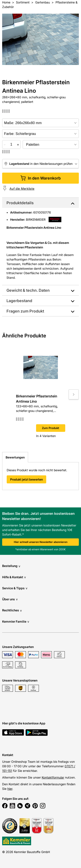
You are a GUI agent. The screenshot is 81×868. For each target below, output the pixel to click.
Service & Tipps (15, 588)
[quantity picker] (11, 144)
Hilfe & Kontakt (14, 577)
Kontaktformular (53, 777)
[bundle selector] (51, 144)
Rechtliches (12, 610)
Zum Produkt (51, 428)
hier (10, 789)
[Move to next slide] (74, 394)
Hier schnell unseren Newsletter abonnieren (41, 542)
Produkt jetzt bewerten (26, 479)
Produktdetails (20, 203)
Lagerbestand (19, 301)
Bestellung (11, 566)
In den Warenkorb (40, 178)
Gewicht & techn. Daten (28, 290)
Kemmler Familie (16, 621)
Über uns (10, 599)
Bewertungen (15, 457)
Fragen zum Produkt (25, 311)
